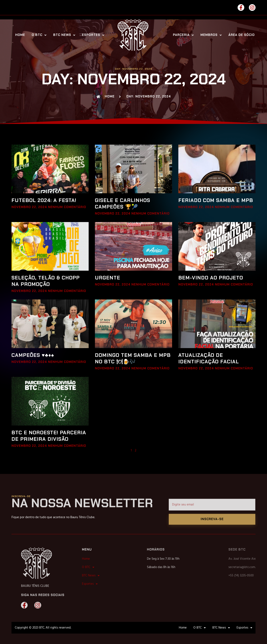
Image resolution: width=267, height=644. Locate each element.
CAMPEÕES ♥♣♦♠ (33, 355)
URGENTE (108, 278)
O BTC (39, 35)
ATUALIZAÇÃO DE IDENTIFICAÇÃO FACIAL (209, 358)
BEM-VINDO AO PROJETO (211, 278)
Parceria (183, 35)
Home (20, 35)
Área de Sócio (242, 35)
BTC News (64, 35)
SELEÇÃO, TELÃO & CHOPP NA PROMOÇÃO (46, 281)
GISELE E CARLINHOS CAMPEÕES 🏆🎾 (123, 203)
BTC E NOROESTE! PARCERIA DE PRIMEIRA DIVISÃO (49, 436)
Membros (211, 35)
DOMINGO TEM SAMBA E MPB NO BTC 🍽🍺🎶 (133, 358)
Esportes (93, 35)
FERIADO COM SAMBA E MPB (216, 200)
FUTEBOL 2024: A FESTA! (44, 200)
